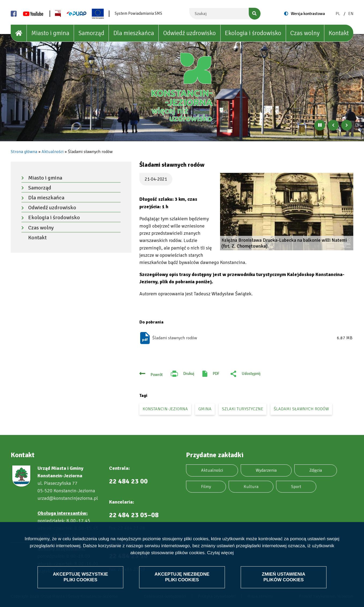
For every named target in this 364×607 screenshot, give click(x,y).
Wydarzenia (266, 470)
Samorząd (91, 33)
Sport (296, 487)
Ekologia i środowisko (253, 33)
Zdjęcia (316, 470)
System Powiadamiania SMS (138, 13)
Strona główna (24, 152)
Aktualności (53, 152)
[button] (287, 212)
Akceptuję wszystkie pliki (81, 577)
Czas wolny (305, 33)
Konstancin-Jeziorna (165, 409)
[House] (19, 33)
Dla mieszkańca (134, 33)
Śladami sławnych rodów (175, 338)
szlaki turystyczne (243, 409)
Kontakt (339, 33)
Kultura (251, 487)
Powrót (157, 375)
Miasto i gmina (50, 33)
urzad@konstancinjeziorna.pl (68, 498)
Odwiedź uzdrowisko (190, 33)
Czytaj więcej (220, 553)
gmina (205, 409)
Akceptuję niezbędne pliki (182, 577)
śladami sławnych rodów (301, 409)
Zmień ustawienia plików (283, 577)
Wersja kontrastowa (308, 14)
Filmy (206, 487)
